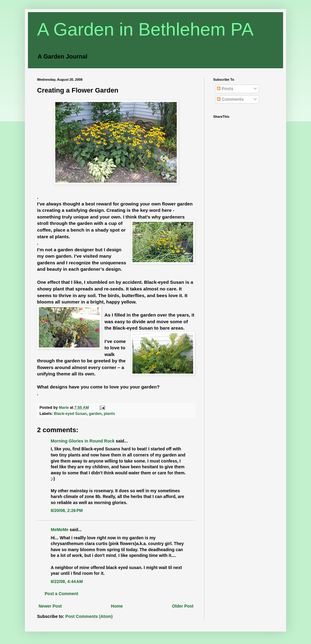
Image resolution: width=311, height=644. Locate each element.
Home (117, 606)
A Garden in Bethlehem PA (145, 29)
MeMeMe (60, 530)
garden (95, 414)
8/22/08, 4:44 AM (67, 581)
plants (109, 414)
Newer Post (50, 606)
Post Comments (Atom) (89, 616)
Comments (230, 99)
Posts (225, 89)
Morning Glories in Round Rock (83, 441)
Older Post (183, 606)
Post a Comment (61, 594)
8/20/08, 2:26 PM (67, 510)
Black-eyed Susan (70, 414)
